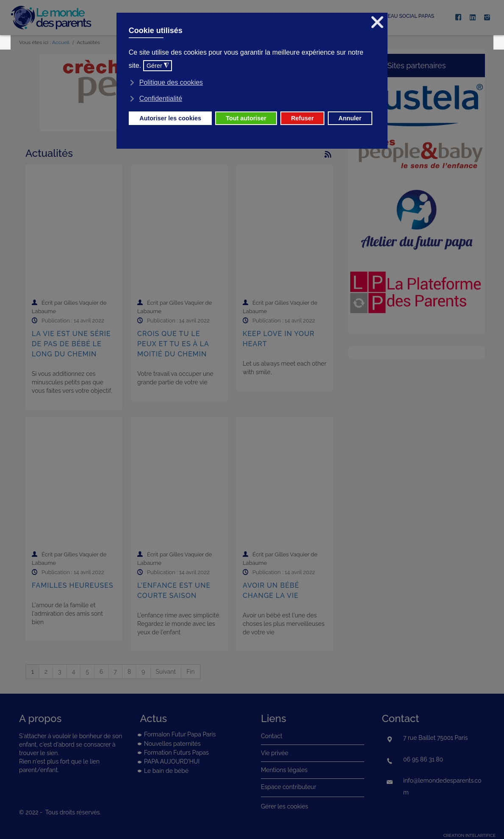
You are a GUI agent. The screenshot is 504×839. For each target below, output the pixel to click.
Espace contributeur (289, 787)
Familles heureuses (73, 585)
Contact (272, 736)
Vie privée (275, 753)
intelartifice (480, 835)
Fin (190, 672)
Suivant (166, 672)
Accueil (61, 42)
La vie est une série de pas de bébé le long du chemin (71, 344)
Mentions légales (284, 770)
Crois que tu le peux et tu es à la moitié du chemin (173, 344)
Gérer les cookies (284, 806)
